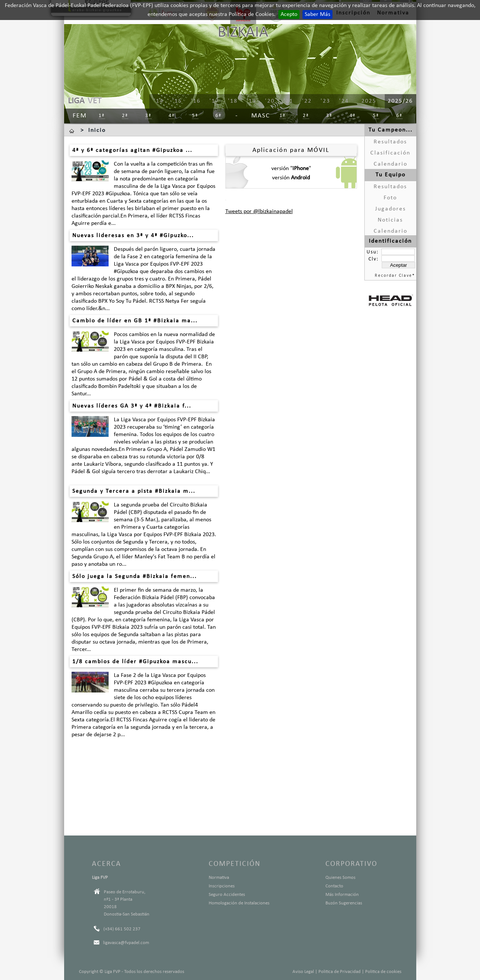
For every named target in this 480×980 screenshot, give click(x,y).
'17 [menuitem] (214, 101)
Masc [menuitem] (261, 116)
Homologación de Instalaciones (239, 903)
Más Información (342, 895)
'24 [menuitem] (344, 101)
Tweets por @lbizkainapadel (259, 212)
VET (95, 101)
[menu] (270, 102)
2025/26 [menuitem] (400, 101)
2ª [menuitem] (125, 116)
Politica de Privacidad (340, 972)
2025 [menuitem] (369, 101)
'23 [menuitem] (325, 101)
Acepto (289, 14)
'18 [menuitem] (233, 101)
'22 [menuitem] (307, 101)
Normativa (219, 878)
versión (291, 178)
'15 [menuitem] (177, 101)
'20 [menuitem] (270, 101)
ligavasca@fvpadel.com (126, 943)
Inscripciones (222, 886)
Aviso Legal (303, 972)
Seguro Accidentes (227, 895)
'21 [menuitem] (288, 101)
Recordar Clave (393, 276)
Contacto (334, 886)
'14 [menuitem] (159, 101)
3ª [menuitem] (148, 116)
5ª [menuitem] (195, 116)
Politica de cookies (383, 972)
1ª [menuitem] (102, 116)
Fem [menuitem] (80, 116)
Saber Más (317, 14)
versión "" (291, 169)
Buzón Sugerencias (344, 903)
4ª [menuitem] (172, 116)
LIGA (76, 101)
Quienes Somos (340, 878)
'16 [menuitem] (196, 101)
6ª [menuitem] (219, 116)
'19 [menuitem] (251, 101)
